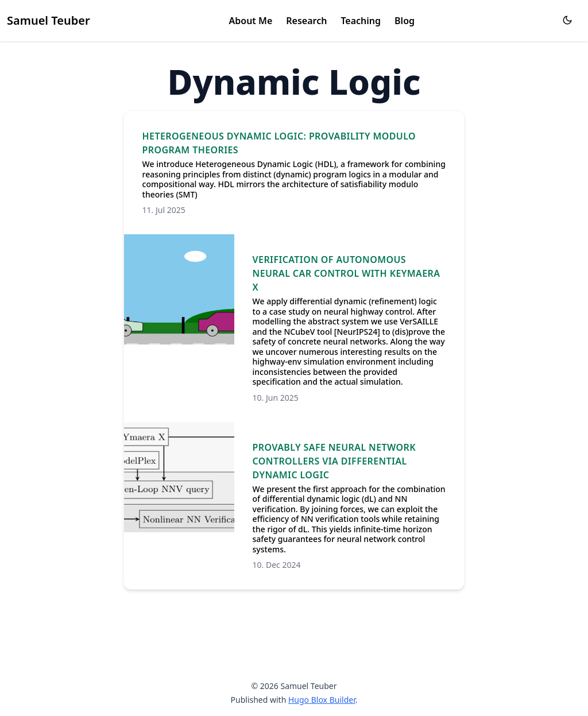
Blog (405, 21)
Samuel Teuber (49, 20)
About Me (251, 21)
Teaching (361, 21)
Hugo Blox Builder (322, 700)
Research (306, 21)
